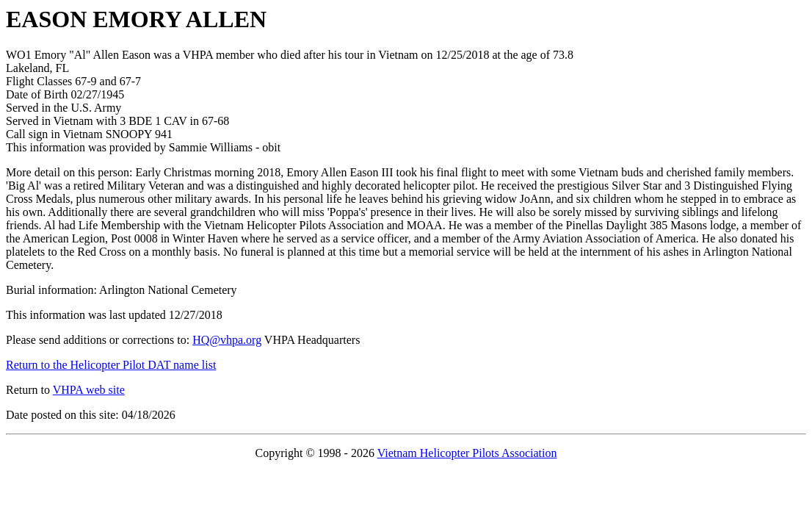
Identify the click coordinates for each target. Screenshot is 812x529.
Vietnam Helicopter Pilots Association (467, 453)
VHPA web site (89, 390)
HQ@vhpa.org (227, 340)
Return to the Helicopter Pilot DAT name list (111, 365)
